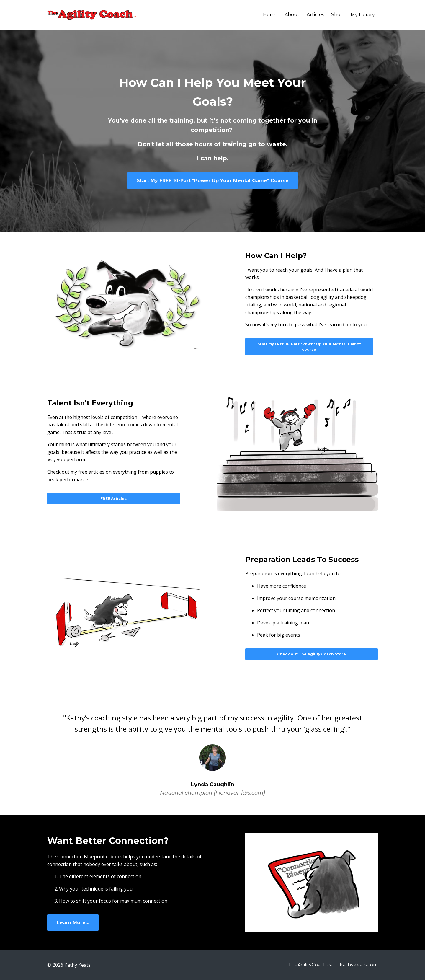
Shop (337, 15)
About (292, 15)
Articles (315, 15)
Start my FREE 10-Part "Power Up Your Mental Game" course (309, 347)
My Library (363, 15)
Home (270, 15)
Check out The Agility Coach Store (312, 654)
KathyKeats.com (359, 965)
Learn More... (73, 923)
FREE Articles (113, 499)
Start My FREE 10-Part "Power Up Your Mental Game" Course (213, 181)
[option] (212, 750)
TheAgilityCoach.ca (310, 965)
